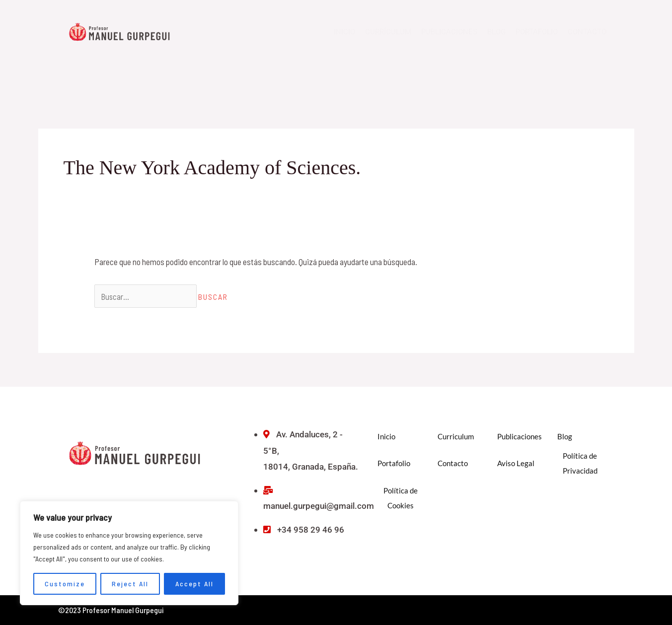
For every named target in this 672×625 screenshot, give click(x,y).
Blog (496, 32)
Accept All (194, 584)
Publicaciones (449, 32)
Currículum (388, 32)
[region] (129, 553)
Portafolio (537, 32)
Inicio (344, 32)
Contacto (587, 32)
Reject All (130, 584)
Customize (65, 584)
